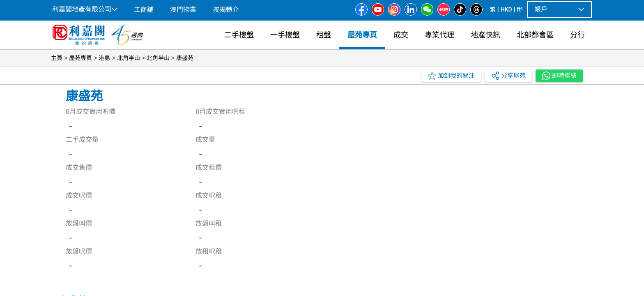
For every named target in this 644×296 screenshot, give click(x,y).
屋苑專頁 (80, 58)
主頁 (57, 58)
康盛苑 (185, 58)
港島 (104, 58)
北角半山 (129, 58)
